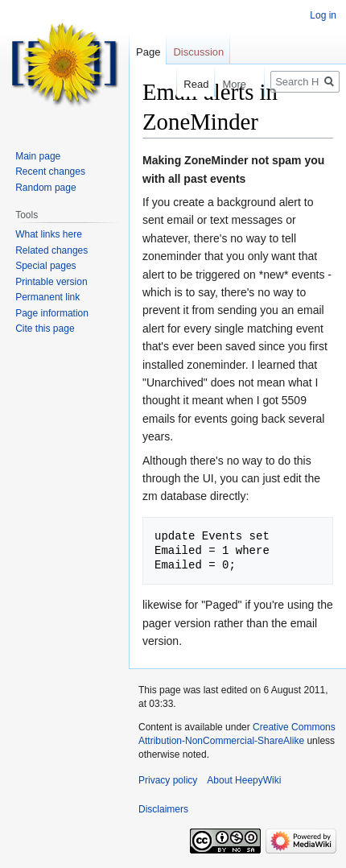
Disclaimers (163, 809)
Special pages (45, 266)
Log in (323, 15)
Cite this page (45, 329)
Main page (38, 156)
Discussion (198, 52)
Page (148, 52)
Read (189, 84)
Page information (52, 313)
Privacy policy (168, 780)
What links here (49, 234)
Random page (45, 188)
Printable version (51, 282)
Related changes (51, 250)
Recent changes (50, 172)
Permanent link (47, 297)
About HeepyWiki (244, 780)
